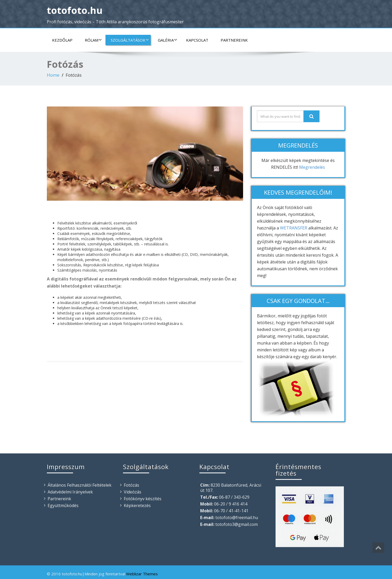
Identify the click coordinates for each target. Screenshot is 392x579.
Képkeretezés (137, 505)
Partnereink (234, 40)
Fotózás (131, 485)
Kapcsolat (197, 40)
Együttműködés (63, 505)
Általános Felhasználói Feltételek (80, 485)
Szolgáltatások (130, 40)
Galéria (167, 40)
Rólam (93, 40)
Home (53, 75)
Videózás (133, 492)
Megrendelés (312, 167)
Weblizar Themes (142, 574)
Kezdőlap (62, 40)
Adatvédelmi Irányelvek (70, 492)
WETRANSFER (294, 228)
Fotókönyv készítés (143, 499)
